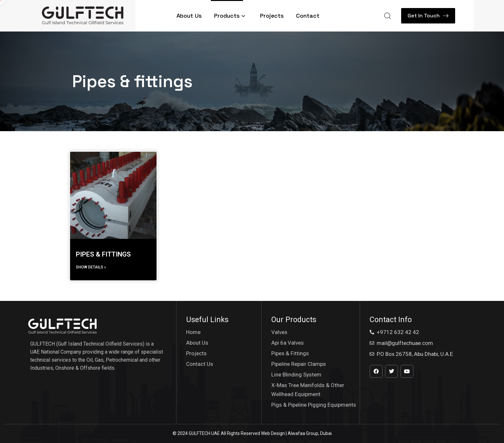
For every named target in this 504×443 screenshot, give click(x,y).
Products (231, 16)
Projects (272, 16)
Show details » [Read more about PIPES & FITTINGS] (91, 267)
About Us (189, 16)
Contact (308, 16)
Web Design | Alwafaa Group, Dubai (296, 433)
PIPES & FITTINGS (103, 254)
